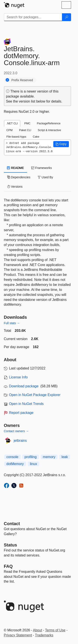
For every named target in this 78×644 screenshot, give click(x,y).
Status (11, 545)
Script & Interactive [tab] (49, 130)
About (37, 630)
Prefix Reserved (22, 80)
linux (33, 464)
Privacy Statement (18, 635)
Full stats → (12, 323)
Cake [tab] (36, 137)
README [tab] (16, 168)
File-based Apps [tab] (16, 137)
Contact (12, 524)
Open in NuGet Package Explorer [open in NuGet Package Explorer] (35, 395)
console (12, 457)
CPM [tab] (10, 130)
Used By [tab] (45, 177)
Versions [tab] (15, 187)
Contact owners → (16, 431)
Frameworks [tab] (41, 168)
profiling (31, 457)
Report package (21, 413)
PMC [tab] (27, 123)
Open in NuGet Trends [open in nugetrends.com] (26, 404)
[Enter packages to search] (33, 17)
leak (65, 457)
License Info (18, 377)
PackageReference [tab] (49, 123)
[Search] (67, 17)
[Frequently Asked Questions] (8, 566)
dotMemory (15, 464)
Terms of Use (55, 630)
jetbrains (20, 441)
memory (49, 457)
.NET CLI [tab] (12, 123)
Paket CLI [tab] (25, 130)
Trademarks (44, 635)
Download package (24, 386)
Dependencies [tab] (19, 177)
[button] (61, 144)
